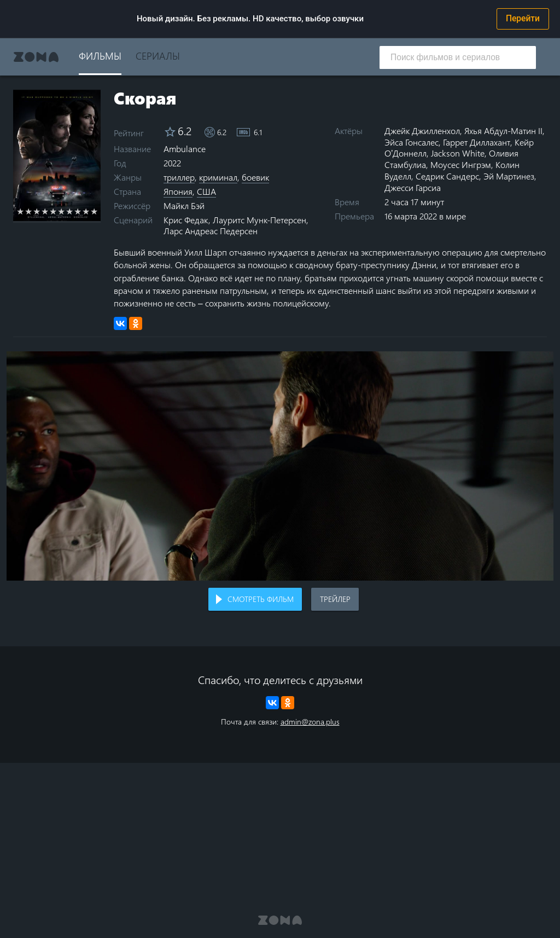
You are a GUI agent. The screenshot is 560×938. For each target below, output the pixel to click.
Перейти (523, 19)
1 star (21, 211)
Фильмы (100, 56)
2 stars (29, 211)
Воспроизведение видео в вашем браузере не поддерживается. (280, 466)
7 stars (70, 211)
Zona (36, 57)
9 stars (86, 211)
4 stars (45, 211)
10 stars (94, 211)
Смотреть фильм (261, 599)
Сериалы (158, 56)
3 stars (37, 211)
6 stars (62, 211)
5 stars (53, 211)
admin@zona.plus (310, 722)
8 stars (78, 211)
